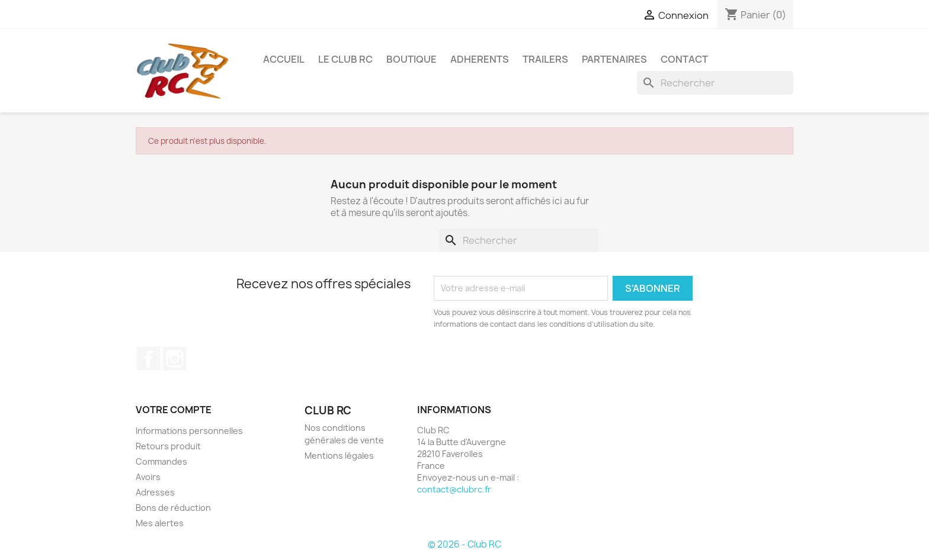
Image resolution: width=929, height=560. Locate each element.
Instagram (175, 359)
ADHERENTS (480, 59)
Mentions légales (339, 456)
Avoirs (148, 477)
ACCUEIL (284, 59)
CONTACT (684, 59)
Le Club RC (345, 59)
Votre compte (174, 410)
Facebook (149, 359)
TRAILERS (545, 59)
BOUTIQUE (411, 59)
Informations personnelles (189, 431)
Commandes (161, 461)
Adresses (155, 492)
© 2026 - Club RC (464, 544)
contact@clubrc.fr (454, 489)
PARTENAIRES (614, 59)
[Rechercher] (715, 83)
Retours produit (168, 446)
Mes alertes (160, 523)
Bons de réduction (173, 508)
